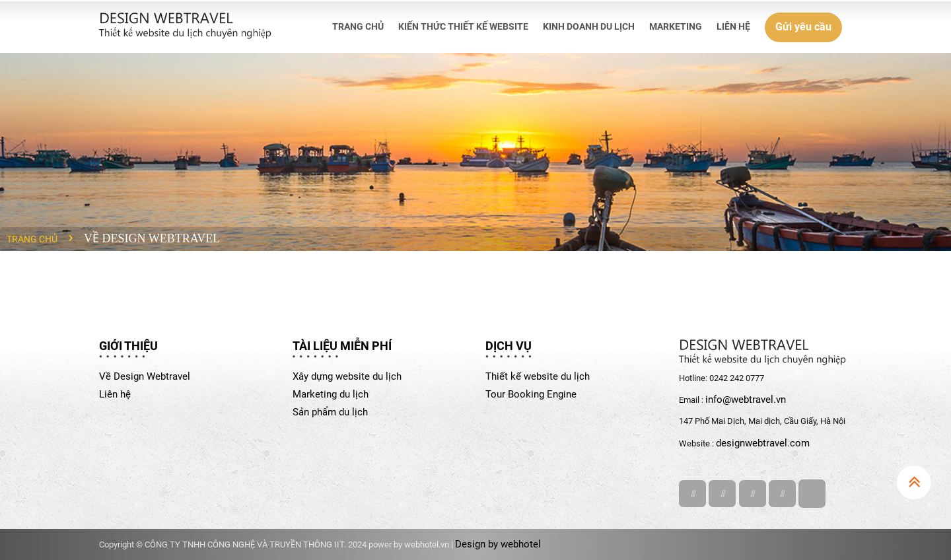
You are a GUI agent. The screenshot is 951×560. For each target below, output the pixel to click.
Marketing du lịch (331, 394)
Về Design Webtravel (145, 376)
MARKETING (676, 26)
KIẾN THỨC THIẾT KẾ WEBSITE (463, 26)
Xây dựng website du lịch (347, 376)
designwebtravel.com (763, 443)
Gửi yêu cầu (803, 27)
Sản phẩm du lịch (330, 412)
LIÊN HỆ (733, 26)
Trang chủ (32, 239)
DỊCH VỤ (509, 346)
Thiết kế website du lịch (538, 376)
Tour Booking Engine (531, 394)
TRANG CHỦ (358, 26)
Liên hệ (115, 394)
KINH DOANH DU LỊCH (589, 26)
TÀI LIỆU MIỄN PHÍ (342, 346)
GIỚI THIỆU (128, 346)
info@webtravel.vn (746, 400)
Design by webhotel (498, 544)
